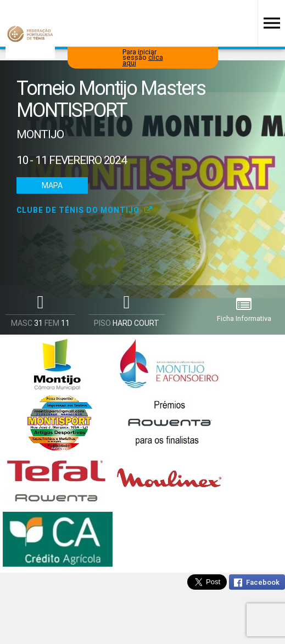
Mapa (52, 185)
